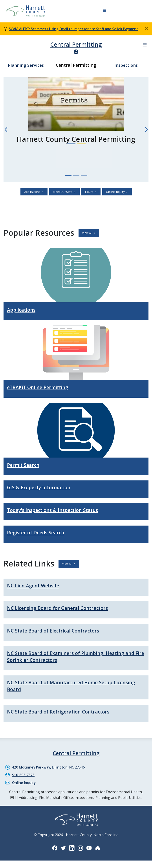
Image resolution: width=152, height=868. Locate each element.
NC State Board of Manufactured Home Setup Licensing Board (65, 687)
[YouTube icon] (89, 850)
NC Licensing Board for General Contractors (63, 609)
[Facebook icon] (76, 51)
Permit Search (25, 465)
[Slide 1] (68, 176)
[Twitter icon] (63, 850)
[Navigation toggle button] (104, 11)
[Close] (147, 29)
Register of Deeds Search (39, 533)
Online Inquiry (117, 191)
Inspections (126, 65)
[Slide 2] (76, 176)
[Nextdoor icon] (98, 850)
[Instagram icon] (81, 850)
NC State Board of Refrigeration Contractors (63, 713)
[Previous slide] (6, 129)
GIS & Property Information (42, 488)
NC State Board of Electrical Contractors (58, 632)
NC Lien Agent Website (36, 586)
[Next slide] (146, 129)
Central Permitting (76, 44)
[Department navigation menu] (145, 45)
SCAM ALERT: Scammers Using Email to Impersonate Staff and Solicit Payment (75, 29)
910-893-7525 (23, 776)
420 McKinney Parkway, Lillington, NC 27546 (49, 769)
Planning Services (26, 65)
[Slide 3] (84, 176)
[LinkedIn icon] (72, 850)
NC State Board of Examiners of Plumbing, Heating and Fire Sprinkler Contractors (72, 658)
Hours (91, 191)
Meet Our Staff (64, 191)
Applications (34, 191)
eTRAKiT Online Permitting (41, 387)
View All (89, 233)
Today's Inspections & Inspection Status (58, 510)
